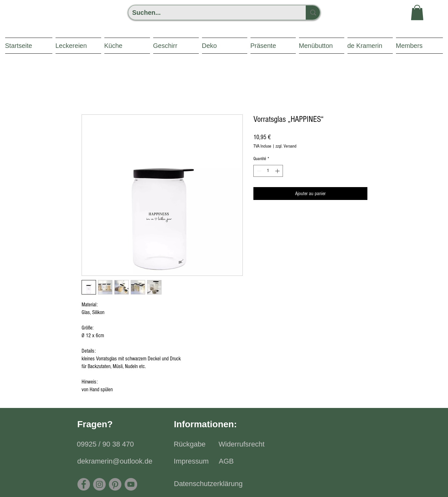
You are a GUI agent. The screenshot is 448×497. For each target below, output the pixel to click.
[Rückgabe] (190, 445)
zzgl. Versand (286, 146)
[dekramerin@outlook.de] (115, 462)
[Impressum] (191, 462)
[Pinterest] (115, 484)
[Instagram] (99, 484)
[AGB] (226, 462)
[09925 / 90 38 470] (105, 445)
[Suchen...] (212, 13)
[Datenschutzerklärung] (208, 484)
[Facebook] (84, 484)
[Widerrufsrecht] (242, 445)
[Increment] (278, 171)
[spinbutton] (268, 171)
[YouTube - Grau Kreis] (131, 484)
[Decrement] (258, 171)
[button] (417, 13)
